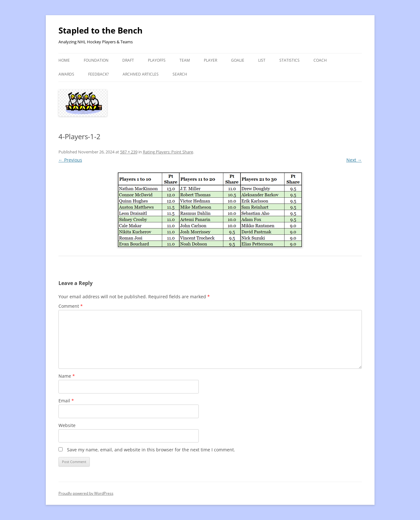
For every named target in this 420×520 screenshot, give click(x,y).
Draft (128, 60)
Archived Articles (141, 74)
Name (67, 376)
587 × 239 (129, 152)
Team (185, 60)
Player (210, 60)
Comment (71, 306)
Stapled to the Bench (100, 30)
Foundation (96, 60)
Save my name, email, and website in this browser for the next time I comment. (151, 450)
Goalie (238, 60)
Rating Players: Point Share (168, 152)
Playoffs (157, 60)
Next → (354, 160)
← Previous (70, 160)
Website (67, 425)
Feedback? (98, 74)
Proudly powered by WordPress (86, 493)
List (262, 60)
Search (180, 74)
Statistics (289, 60)
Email (66, 401)
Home (64, 60)
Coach (320, 60)
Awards (66, 74)
